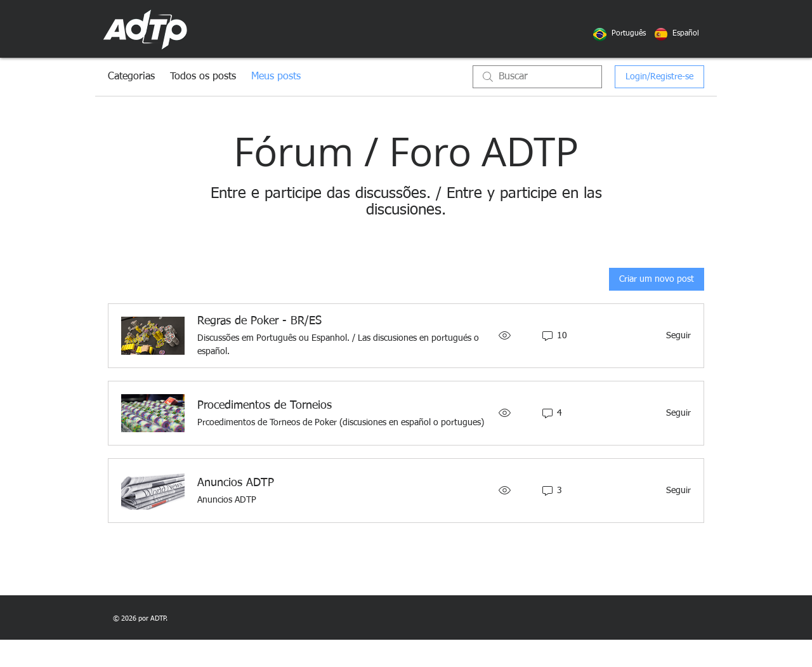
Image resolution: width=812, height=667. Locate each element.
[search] (537, 77)
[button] (629, 34)
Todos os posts (203, 77)
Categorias (131, 77)
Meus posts (276, 77)
